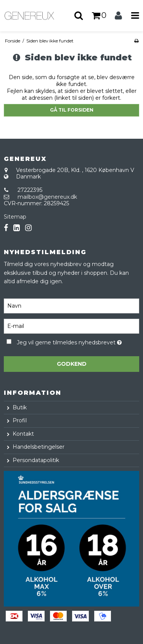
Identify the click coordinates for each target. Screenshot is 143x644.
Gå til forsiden (72, 110)
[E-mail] (71, 326)
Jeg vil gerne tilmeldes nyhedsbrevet (69, 341)
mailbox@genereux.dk (47, 197)
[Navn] (71, 306)
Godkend (72, 364)
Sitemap (15, 217)
